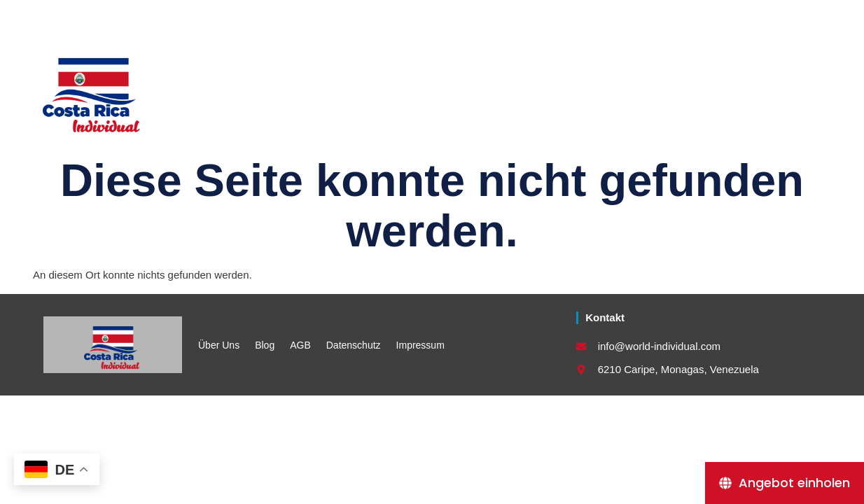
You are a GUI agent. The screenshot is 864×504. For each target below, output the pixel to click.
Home (239, 89)
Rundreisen (321, 89)
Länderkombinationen (457, 89)
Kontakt (702, 89)
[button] (815, 15)
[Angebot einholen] (785, 483)
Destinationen (602, 89)
